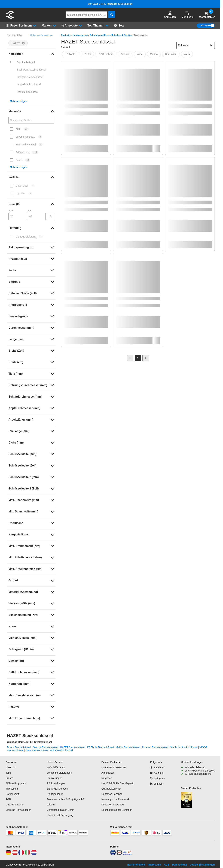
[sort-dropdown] (196, 45)
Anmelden (170, 15)
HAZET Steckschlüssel (73, 747)
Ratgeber (106, 778)
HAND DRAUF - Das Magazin (118, 783)
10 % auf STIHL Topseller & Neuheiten (110, 4)
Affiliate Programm (16, 783)
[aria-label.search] (112, 15)
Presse (10, 778)
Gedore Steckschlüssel (46, 747)
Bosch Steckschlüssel (19, 747)
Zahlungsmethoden (57, 789)
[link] (31, 54)
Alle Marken (108, 773)
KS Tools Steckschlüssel (100, 747)
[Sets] (119, 26)
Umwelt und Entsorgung (60, 815)
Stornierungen (54, 778)
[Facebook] (157, 767)
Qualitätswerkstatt (111, 789)
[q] (87, 15)
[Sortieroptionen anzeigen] (211, 45)
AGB (8, 799)
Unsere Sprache (15, 805)
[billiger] (127, 854)
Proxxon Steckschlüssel (155, 747)
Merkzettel (187, 15)
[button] (170, 15)
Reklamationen (55, 794)
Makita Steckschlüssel (128, 747)
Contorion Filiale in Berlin (60, 810)
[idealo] (113, 854)
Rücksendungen (56, 783)
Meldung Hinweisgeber (18, 810)
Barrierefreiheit (136, 865)
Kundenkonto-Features (114, 767)
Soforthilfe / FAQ (56, 767)
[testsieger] (119, 854)
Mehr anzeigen (18, 101)
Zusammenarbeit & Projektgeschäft (66, 799)
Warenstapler (207, 15)
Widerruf (51, 805)
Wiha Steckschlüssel (62, 750)
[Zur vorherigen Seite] (130, 358)
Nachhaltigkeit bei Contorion (117, 810)
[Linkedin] (157, 784)
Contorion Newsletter (113, 805)
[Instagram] (158, 778)
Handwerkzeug (80, 35)
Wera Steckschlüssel (37, 750)
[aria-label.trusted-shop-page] (187, 800)
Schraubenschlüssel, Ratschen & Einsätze (111, 35)
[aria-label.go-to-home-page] (10, 18)
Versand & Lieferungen (59, 773)
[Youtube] (157, 773)
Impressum (12, 789)
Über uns (11, 767)
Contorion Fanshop (112, 794)
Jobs (8, 773)
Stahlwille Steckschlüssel (184, 747)
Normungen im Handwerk (115, 799)
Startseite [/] (66, 35)
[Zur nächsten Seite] (146, 358)
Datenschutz (13, 794)
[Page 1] (138, 358)
